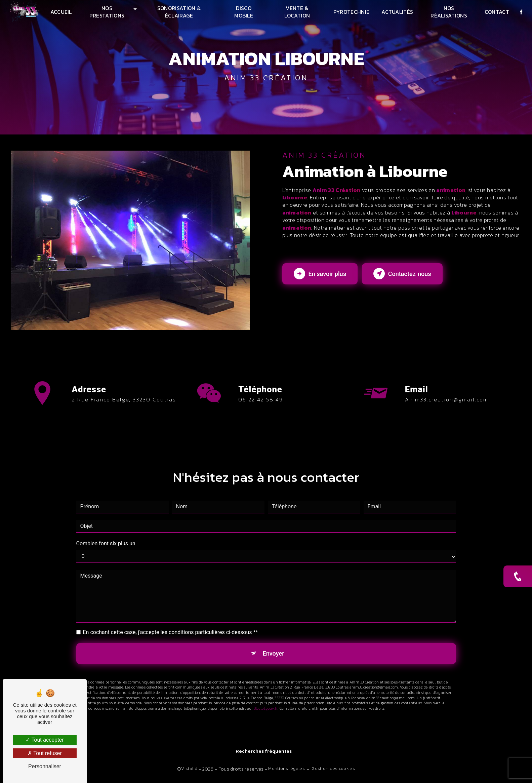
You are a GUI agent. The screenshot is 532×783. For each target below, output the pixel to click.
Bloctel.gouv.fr (265, 700)
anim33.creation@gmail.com (447, 390)
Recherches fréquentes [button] (264, 753)
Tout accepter (45, 740)
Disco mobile (244, 12)
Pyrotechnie (351, 12)
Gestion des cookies (333, 770)
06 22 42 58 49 (261, 409)
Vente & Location (297, 12)
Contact (496, 12)
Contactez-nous (415, 278)
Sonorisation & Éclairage (179, 12)
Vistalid (189, 770)
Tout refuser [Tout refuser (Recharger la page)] (45, 753)
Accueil (62, 12)
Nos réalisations (448, 12)
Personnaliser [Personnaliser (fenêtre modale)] (45, 766)
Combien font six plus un (106, 533)
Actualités (397, 12)
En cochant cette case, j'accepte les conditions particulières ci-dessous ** (171, 622)
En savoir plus (323, 278)
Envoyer (274, 644)
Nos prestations (108, 12)
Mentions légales (287, 770)
